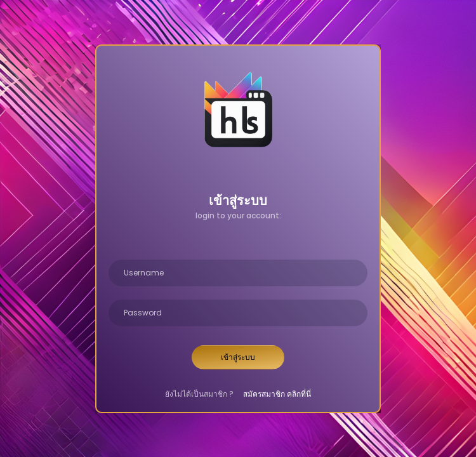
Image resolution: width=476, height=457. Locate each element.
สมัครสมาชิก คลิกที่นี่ (277, 394)
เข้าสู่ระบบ (238, 357)
